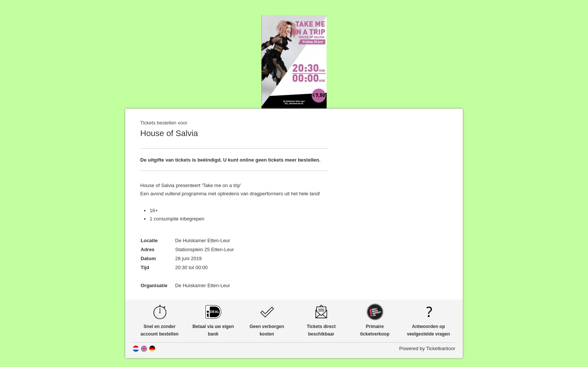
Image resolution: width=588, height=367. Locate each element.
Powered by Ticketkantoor (427, 348)
